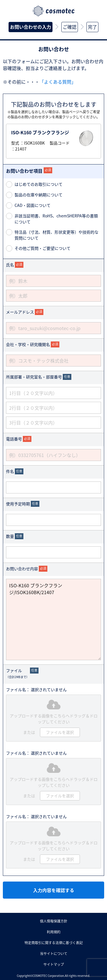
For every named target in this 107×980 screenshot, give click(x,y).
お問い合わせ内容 (22, 569)
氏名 (10, 265)
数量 (10, 536)
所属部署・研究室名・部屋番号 (34, 377)
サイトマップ (54, 964)
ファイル (18, 673)
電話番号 (14, 439)
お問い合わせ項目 (24, 171)
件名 (10, 471)
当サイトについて (54, 954)
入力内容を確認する (54, 890)
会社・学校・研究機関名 (28, 344)
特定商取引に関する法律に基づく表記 (54, 943)
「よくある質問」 (58, 82)
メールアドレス (20, 312)
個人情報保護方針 (54, 921)
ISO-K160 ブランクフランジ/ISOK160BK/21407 (53, 619)
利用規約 (54, 932)
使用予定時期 (18, 504)
